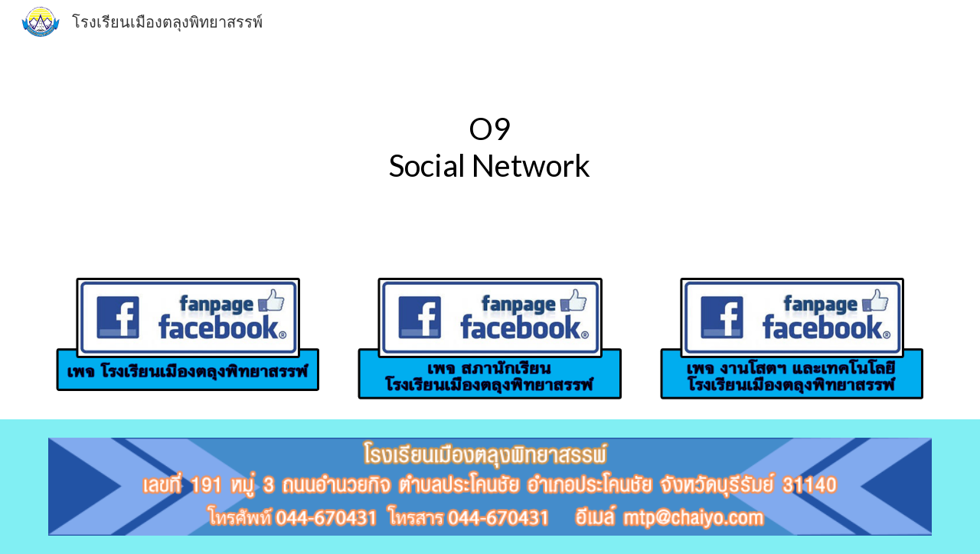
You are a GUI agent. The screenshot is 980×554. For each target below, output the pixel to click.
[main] (490, 147)
